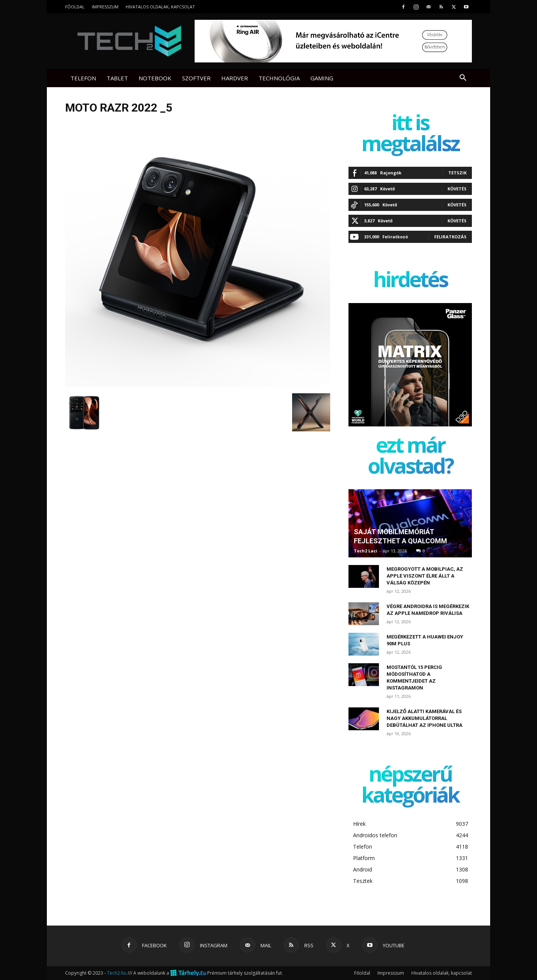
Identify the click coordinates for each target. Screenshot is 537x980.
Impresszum (105, 7)
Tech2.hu (117, 973)
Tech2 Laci (366, 551)
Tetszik (457, 173)
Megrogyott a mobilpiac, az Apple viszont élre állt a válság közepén (425, 576)
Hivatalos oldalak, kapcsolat (160, 7)
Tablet (117, 78)
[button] (463, 79)
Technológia (279, 78)
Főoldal (75, 7)
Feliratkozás (450, 237)
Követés (457, 189)
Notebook (155, 78)
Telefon (83, 78)
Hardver (235, 78)
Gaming (322, 78)
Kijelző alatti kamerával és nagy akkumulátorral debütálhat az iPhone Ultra (424, 718)
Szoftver (196, 78)
